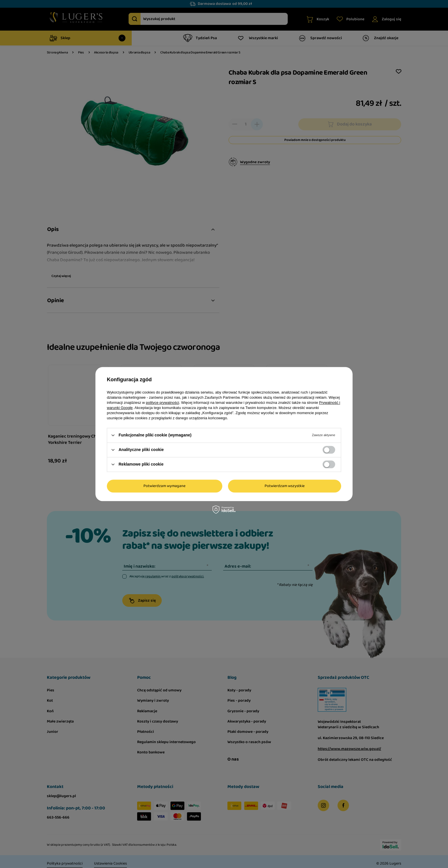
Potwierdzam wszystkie (285, 486)
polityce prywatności (163, 403)
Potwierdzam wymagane (164, 486)
